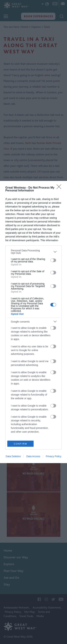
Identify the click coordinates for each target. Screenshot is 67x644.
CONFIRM (20, 444)
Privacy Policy (54, 456)
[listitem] (33, 252)
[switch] (53, 260)
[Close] (60, 188)
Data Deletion (13, 456)
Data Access (33, 456)
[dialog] (33, 322)
